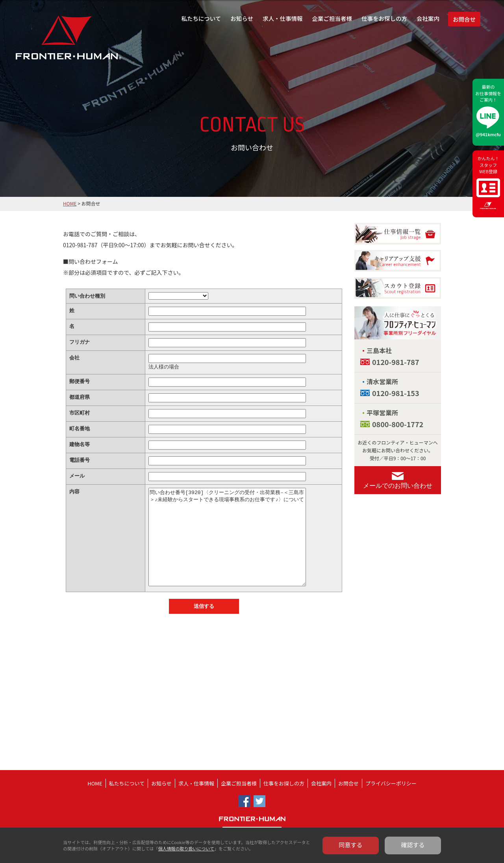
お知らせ (242, 18)
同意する (351, 845)
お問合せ (464, 19)
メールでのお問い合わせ (398, 486)
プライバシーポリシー (391, 783)
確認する (413, 845)
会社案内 (428, 18)
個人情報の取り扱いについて (186, 848)
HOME (70, 203)
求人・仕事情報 (283, 18)
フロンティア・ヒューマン (48, 43)
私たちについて (201, 18)
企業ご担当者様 (332, 18)
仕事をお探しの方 (384, 18)
